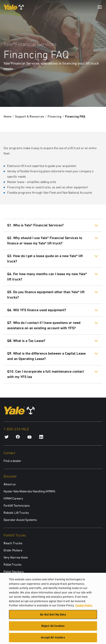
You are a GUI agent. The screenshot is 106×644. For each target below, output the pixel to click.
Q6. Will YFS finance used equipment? (37, 310)
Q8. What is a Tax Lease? (26, 341)
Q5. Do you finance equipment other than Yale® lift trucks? (46, 295)
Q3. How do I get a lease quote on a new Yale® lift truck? (45, 259)
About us (10, 484)
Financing (55, 116)
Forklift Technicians (17, 506)
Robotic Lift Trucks (16, 513)
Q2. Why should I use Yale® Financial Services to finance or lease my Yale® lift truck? (45, 241)
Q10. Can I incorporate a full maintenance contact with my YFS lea (46, 374)
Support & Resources (30, 116)
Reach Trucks (13, 543)
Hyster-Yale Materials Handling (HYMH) (29, 491)
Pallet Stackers (14, 572)
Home (7, 116)
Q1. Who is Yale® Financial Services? (35, 225)
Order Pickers (13, 550)
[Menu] (100, 7)
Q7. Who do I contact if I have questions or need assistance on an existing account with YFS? (44, 325)
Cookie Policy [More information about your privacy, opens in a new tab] (84, 608)
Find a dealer (12, 461)
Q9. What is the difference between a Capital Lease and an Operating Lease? (46, 356)
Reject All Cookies (53, 628)
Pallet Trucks (13, 565)
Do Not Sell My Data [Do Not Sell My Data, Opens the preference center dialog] (53, 617)
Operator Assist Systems (20, 520)
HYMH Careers (13, 498)
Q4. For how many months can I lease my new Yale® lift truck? (47, 277)
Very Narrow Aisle (16, 557)
